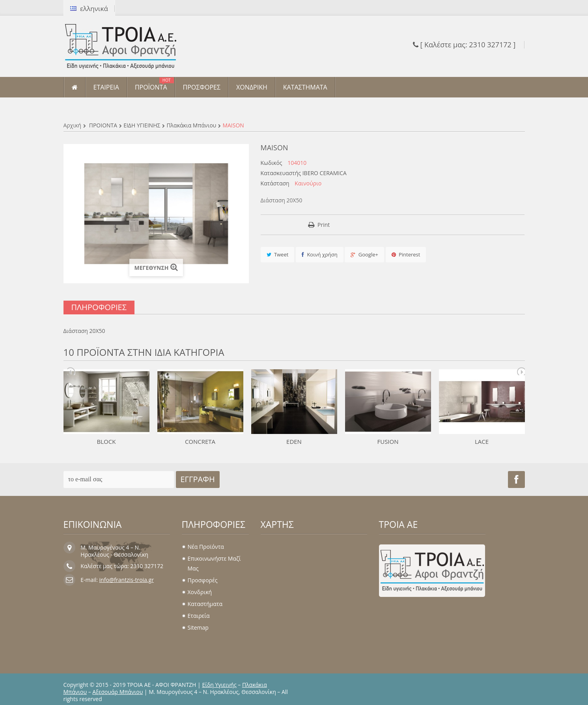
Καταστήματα (205, 604)
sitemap (198, 627)
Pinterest (406, 254)
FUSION (388, 441)
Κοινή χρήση (320, 254)
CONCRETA (200, 441)
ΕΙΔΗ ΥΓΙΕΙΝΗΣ (142, 125)
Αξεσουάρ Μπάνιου (118, 692)
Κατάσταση (275, 183)
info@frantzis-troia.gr (127, 580)
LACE (482, 441)
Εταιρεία (199, 616)
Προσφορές (203, 580)
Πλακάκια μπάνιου (191, 125)
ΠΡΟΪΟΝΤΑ (103, 125)
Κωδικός (272, 163)
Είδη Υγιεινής (219, 685)
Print (324, 225)
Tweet (278, 254)
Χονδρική (200, 592)
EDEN (294, 441)
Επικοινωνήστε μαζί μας (214, 563)
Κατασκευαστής (281, 173)
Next (521, 371)
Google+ (364, 254)
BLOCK (106, 441)
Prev (71, 371)
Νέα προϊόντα (206, 547)
